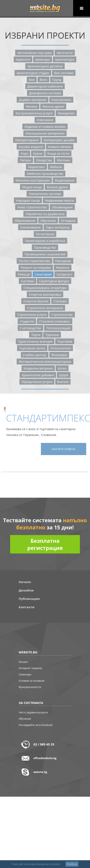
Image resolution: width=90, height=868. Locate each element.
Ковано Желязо (60, 147)
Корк (24, 153)
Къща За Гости (58, 153)
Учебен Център (35, 355)
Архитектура (65, 59)
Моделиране (65, 180)
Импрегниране (27, 140)
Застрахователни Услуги (34, 113)
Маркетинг (36, 167)
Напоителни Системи (45, 194)
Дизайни (26, 590)
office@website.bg (45, 758)
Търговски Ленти (32, 348)
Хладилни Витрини (38, 368)
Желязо (32, 106)
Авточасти (65, 53)
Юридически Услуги (37, 382)
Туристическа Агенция (35, 341)
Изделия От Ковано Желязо (45, 127)
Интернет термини (30, 668)
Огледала (68, 221)
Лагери (25, 160)
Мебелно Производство (45, 174)
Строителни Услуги (32, 315)
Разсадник (63, 261)
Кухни (38, 153)
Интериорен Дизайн (59, 140)
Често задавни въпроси (33, 712)
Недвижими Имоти (59, 200)
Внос (43, 80)
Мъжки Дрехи (57, 187)
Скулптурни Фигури (54, 281)
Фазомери (59, 355)
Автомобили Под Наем (34, 53)
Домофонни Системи (45, 93)
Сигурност (64, 274)
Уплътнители (61, 348)
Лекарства (44, 160)
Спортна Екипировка (45, 294)
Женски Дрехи (53, 106)
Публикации (29, 599)
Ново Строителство (32, 207)
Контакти (27, 607)
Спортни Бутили (36, 301)
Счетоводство (30, 328)
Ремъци (24, 274)
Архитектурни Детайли (45, 66)
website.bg (40, 772)
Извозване (45, 120)
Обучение (48, 221)
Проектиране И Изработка (45, 241)
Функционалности (30, 687)
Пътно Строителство (34, 261)
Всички (63, 382)
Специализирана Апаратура (45, 288)
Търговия (65, 341)
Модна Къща (32, 187)
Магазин (64, 160)
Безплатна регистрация (45, 544)
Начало (25, 582)
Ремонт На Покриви (36, 268)
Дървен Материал (33, 100)
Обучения (25, 719)
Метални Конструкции (33, 180)
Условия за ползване (32, 681)
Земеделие (66, 113)
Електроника (61, 100)
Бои (32, 80)
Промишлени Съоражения (45, 254)
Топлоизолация (58, 328)
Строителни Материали (45, 308)
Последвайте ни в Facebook (36, 725)
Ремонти (63, 268)
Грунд (57, 80)
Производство (45, 247)
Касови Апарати (31, 147)
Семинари (25, 674)
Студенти (27, 321)
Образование (25, 221)
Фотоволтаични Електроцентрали (45, 362)
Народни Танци (28, 200)
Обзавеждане (62, 207)
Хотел (62, 368)
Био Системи (64, 73)
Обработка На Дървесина (45, 214)
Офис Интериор (58, 227)
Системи (27, 281)
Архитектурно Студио (33, 73)
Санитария (43, 274)
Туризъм (52, 335)
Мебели (56, 167)
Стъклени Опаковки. (55, 321)
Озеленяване (30, 227)
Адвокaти (23, 59)
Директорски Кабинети (45, 86)
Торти (36, 335)
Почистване (45, 234)
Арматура (43, 59)
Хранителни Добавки (38, 375)
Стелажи (60, 301)
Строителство (62, 315)
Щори (64, 375)
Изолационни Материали (45, 133)
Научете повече (63, 449)
